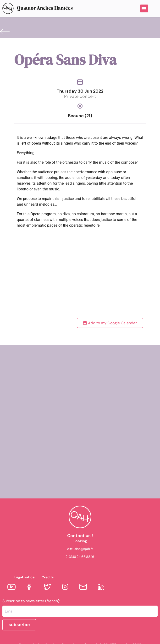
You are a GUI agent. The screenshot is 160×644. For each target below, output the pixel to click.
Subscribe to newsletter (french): (31, 601)
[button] (144, 8)
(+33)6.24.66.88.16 (80, 557)
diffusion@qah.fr (80, 549)
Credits (48, 577)
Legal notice (24, 577)
